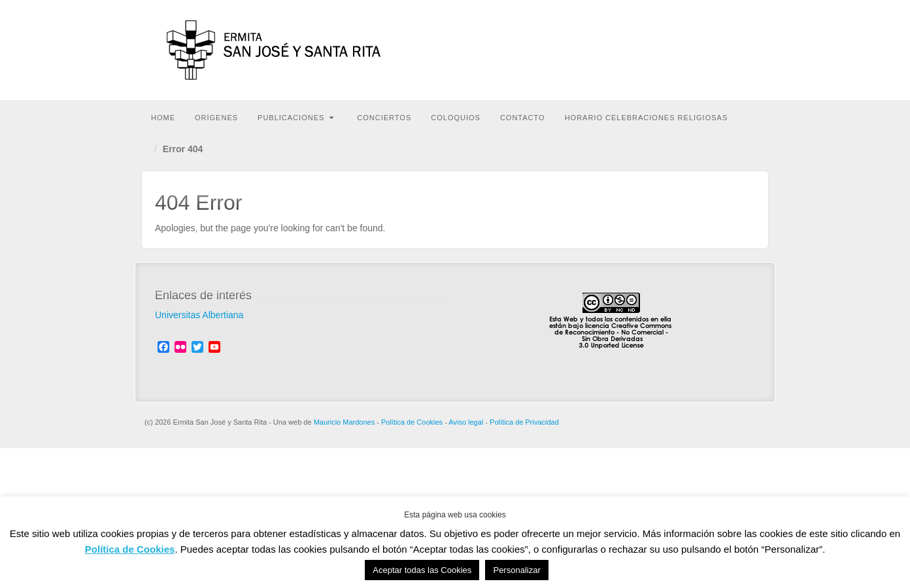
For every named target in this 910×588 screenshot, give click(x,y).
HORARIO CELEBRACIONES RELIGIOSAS (647, 118)
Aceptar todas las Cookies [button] (422, 570)
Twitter (691, 42)
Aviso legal (466, 422)
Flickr (673, 42)
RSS (744, 42)
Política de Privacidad (524, 422)
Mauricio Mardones (345, 422)
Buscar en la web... (757, 116)
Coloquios (456, 118)
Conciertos (384, 118)
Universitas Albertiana (199, 315)
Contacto (523, 118)
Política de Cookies (412, 422)
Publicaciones (296, 118)
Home (163, 118)
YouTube (726, 42)
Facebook (655, 42)
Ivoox (708, 42)
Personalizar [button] (516, 570)
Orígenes (216, 118)
